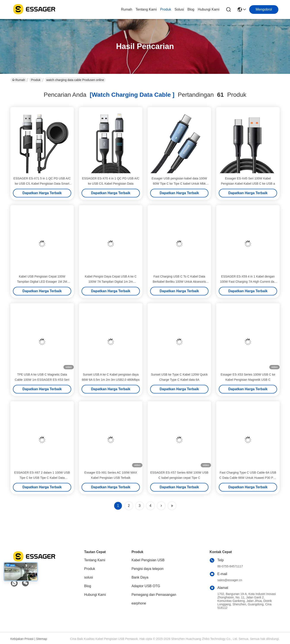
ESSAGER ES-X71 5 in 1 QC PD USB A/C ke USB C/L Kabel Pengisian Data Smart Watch (42, 184)
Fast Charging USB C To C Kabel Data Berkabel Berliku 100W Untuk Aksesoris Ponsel (179, 282)
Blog (191, 9)
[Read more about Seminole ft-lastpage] (172, 506)
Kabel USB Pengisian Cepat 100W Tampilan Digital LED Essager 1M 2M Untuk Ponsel (42, 282)
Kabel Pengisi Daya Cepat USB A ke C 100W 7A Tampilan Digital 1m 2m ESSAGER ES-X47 (111, 282)
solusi (179, 9)
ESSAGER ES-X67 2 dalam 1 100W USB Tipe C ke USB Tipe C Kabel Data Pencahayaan (42, 478)
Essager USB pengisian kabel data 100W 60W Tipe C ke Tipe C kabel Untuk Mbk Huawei (179, 184)
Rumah (127, 9)
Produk (166, 9)
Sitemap (42, 639)
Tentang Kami (146, 9)
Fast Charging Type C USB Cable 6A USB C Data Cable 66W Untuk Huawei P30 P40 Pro (248, 478)
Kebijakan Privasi (22, 639)
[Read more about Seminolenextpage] (161, 506)
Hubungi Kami (209, 9)
